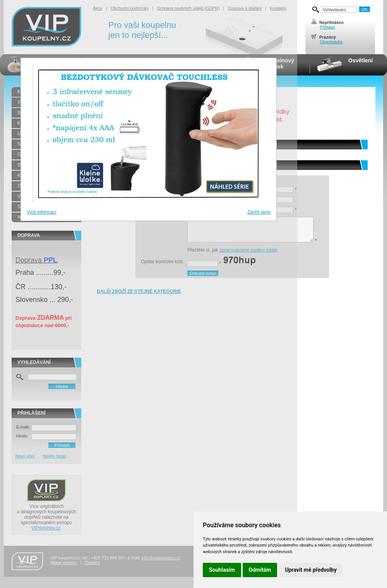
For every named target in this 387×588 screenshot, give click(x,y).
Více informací (42, 212)
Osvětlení (360, 60)
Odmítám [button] (260, 570)
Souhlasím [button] (222, 570)
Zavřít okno (259, 212)
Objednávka (331, 42)
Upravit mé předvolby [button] (311, 570)
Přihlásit (327, 27)
